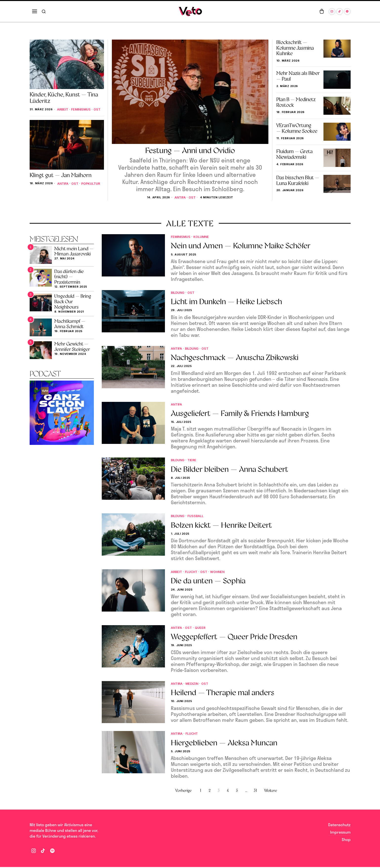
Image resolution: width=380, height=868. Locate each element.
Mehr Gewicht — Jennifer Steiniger (72, 347)
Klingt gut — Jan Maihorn (61, 179)
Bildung (179, 293)
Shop (346, 840)
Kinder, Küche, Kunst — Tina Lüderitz (64, 98)
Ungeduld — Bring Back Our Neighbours (73, 302)
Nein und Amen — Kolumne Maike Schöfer (241, 246)
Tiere (194, 460)
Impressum (340, 833)
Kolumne (205, 237)
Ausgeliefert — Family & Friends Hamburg (240, 414)
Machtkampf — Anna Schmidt (70, 324)
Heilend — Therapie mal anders (223, 694)
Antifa (180, 197)
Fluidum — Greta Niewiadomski (294, 154)
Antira (177, 684)
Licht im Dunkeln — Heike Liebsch (226, 302)
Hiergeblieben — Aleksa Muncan (224, 743)
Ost (193, 197)
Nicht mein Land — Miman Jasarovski (74, 251)
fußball (198, 516)
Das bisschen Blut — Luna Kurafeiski (298, 181)
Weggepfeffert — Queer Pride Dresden (234, 637)
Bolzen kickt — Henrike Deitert (221, 526)
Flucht (193, 572)
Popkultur (70, 191)
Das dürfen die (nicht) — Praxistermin (69, 277)
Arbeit (40, 113)
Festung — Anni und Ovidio (190, 150)
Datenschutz (339, 826)
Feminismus (60, 113)
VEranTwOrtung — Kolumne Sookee (297, 128)
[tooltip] (332, 11)
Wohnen (222, 572)
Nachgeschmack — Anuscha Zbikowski (235, 358)
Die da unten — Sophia (208, 582)
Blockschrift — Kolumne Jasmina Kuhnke (295, 48)
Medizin (194, 684)
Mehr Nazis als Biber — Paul (298, 76)
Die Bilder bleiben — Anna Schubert (230, 470)
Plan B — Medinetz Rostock (296, 102)
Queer (202, 628)
